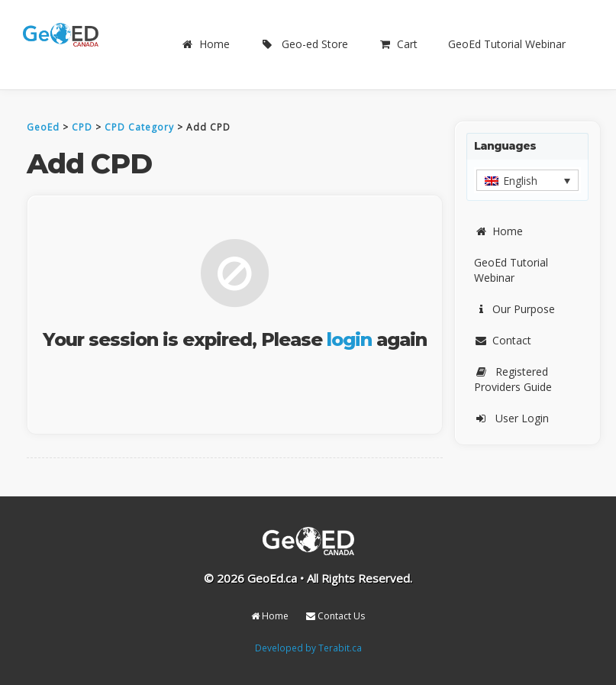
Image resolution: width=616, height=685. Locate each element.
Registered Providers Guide (513, 379)
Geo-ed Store (304, 44)
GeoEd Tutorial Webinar (507, 44)
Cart (398, 44)
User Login (511, 418)
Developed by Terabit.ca (308, 648)
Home (205, 44)
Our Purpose (514, 309)
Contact (503, 340)
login (349, 339)
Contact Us (335, 616)
